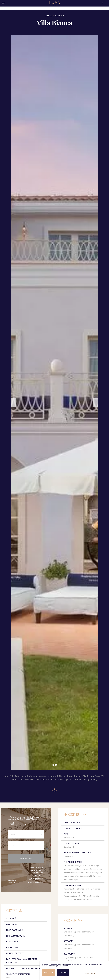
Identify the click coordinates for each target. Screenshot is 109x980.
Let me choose (101, 973)
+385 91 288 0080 (35, 886)
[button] (13, 403)
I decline (64, 972)
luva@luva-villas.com (12, 888)
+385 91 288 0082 (35, 889)
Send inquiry (26, 864)
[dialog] (74, 971)
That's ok (49, 972)
